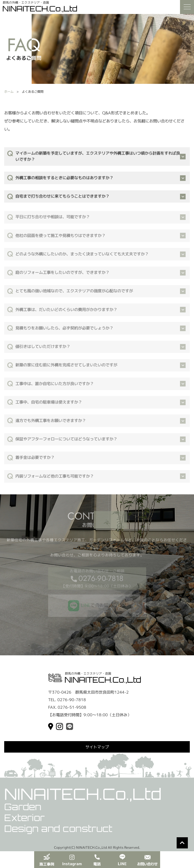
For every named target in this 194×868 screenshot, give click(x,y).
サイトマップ (97, 747)
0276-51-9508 (72, 707)
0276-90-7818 (101, 581)
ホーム (9, 92)
